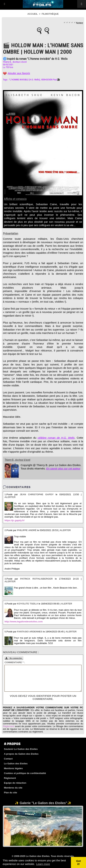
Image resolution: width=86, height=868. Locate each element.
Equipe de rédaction (15, 783)
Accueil (32, 14)
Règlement (9, 726)
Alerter (10, 497)
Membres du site (13, 788)
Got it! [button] (78, 862)
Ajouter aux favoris (19, 73)
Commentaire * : (15, 662)
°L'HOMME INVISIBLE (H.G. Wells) (25, 80)
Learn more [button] (43, 864)
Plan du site (11, 793)
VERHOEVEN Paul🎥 (51, 80)
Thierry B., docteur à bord (15, 62)
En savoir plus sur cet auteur (63, 468)
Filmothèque (50, 14)
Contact (8, 759)
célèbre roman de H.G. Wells (56, 438)
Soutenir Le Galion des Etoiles (21, 749)
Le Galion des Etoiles (16, 764)
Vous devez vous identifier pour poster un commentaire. (43, 697)
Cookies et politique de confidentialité (25, 773)
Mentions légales (13, 768)
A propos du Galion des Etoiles (21, 754)
